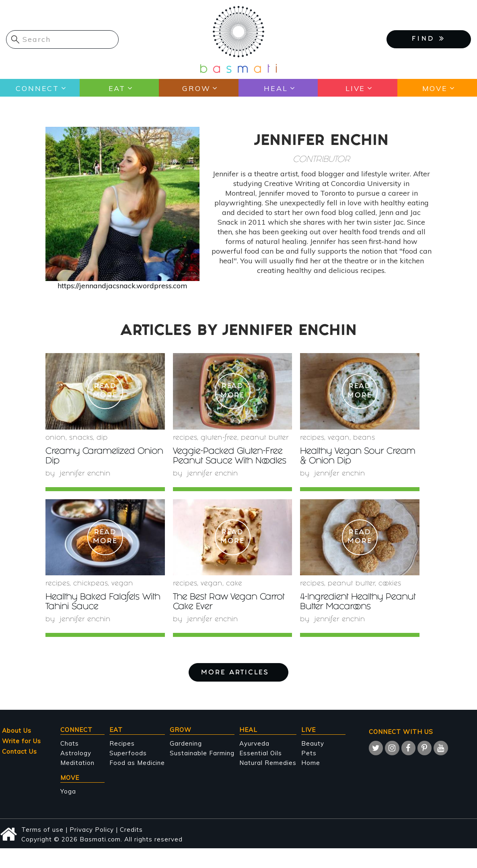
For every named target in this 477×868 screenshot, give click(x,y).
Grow (196, 88)
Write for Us (22, 741)
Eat (117, 88)
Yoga (68, 791)
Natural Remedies (268, 763)
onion (56, 438)
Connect (37, 88)
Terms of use (42, 830)
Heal (276, 88)
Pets (309, 753)
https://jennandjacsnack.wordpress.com (122, 286)
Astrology (76, 753)
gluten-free (219, 438)
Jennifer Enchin (86, 474)
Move (435, 88)
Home (311, 763)
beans (364, 438)
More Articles (238, 673)
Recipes (122, 743)
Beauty (313, 743)
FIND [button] (429, 39)
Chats (70, 743)
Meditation (77, 763)
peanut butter (265, 438)
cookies (390, 584)
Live (355, 88)
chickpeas (90, 584)
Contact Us (20, 751)
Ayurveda (254, 743)
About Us (17, 731)
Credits (131, 830)
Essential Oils (261, 753)
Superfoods (128, 753)
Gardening (186, 743)
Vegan (339, 438)
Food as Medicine (137, 763)
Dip (102, 438)
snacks (81, 438)
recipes (185, 438)
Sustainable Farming (202, 753)
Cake (234, 584)
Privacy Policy (92, 830)
